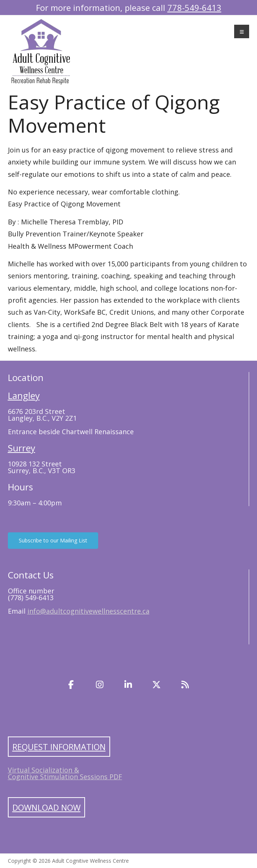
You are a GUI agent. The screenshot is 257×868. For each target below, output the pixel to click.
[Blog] (185, 684)
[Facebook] (71, 684)
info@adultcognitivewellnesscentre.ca (88, 611)
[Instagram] (100, 684)
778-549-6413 (194, 7)
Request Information (59, 747)
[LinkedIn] (128, 684)
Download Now (46, 807)
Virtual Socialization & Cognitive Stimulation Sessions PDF (65, 773)
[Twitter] (157, 684)
